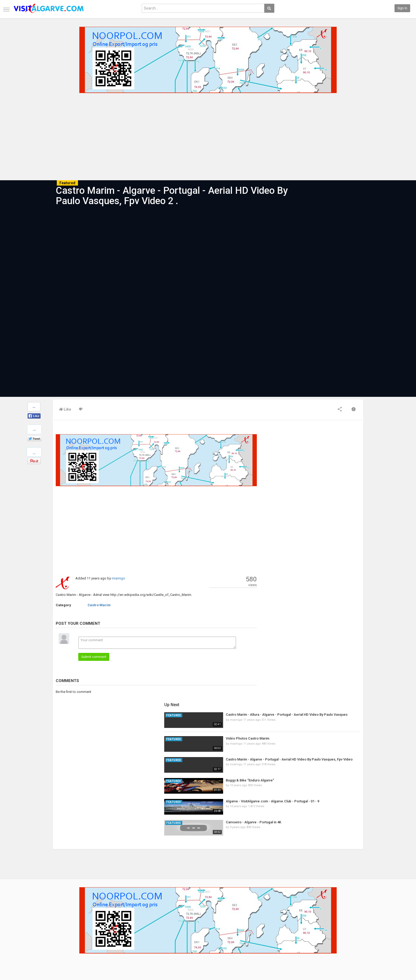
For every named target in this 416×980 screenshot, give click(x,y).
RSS (109, 928)
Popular (164, 922)
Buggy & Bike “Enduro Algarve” (319, 507)
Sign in (402, 8)
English (350, 958)
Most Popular (115, 922)
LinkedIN (351, 939)
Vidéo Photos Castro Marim (316, 465)
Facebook (352, 916)
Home (57, 916)
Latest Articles (116, 916)
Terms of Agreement (68, 928)
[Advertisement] (208, 135)
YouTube (351, 928)
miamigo (118, 578)
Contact (59, 922)
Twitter (350, 922)
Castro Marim (99, 605)
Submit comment (94, 657)
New (161, 916)
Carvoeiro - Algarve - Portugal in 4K (322, 549)
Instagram (352, 933)
